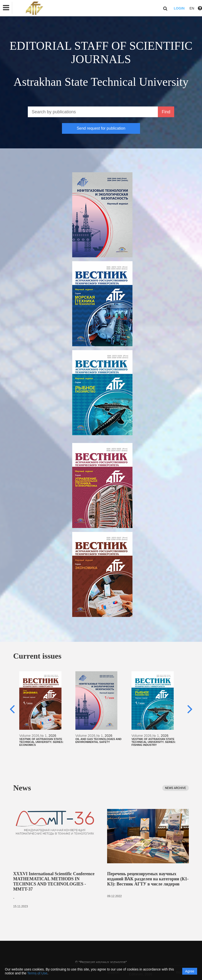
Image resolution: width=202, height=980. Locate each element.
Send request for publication (101, 128)
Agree (190, 971)
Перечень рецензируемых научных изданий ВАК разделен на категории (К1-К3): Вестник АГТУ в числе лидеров (148, 879)
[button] (6, 8)
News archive (176, 788)
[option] (45, 709)
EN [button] (192, 8)
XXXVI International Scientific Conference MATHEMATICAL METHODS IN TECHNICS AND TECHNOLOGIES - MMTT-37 (54, 881)
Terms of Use (37, 973)
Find (166, 112)
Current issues (37, 656)
